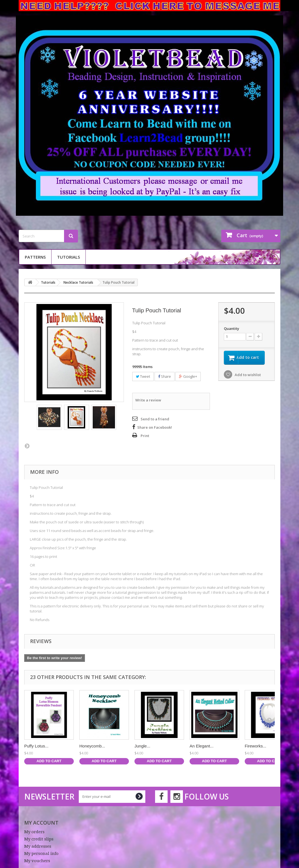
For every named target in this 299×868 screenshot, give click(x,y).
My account (41, 823)
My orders (34, 832)
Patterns (35, 257)
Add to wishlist (247, 375)
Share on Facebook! (155, 427)
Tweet (143, 376)
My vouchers (37, 861)
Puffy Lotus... (36, 746)
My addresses (38, 846)
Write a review (148, 400)
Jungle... (142, 746)
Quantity (231, 328)
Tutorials (68, 257)
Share (165, 376)
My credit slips (39, 839)
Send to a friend (155, 419)
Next (27, 446)
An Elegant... (202, 746)
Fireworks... (256, 746)
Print (145, 436)
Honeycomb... (92, 746)
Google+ (188, 376)
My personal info (41, 854)
